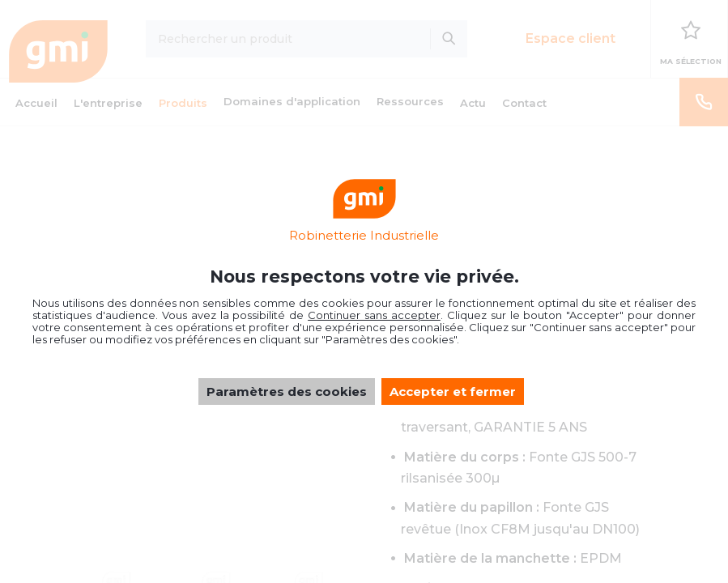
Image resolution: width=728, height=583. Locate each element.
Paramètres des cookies (287, 392)
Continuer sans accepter (374, 315)
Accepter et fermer (453, 392)
